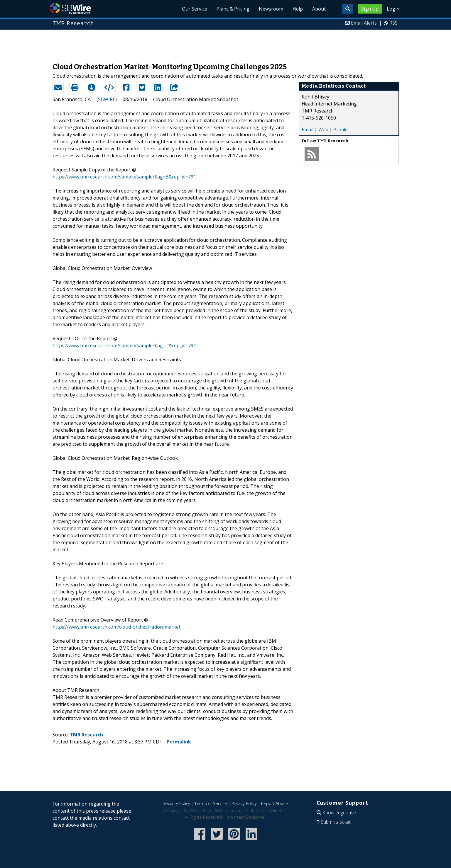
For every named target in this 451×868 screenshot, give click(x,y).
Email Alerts (364, 23)
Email (308, 130)
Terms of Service (211, 803)
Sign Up (370, 9)
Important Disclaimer (246, 817)
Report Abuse (275, 803)
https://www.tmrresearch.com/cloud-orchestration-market (116, 627)
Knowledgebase (339, 813)
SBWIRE (107, 99)
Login (393, 9)
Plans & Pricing (233, 9)
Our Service (195, 9)
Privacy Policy (244, 803)
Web (323, 130)
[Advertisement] (226, 43)
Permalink (179, 742)
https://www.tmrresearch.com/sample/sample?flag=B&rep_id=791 (124, 177)
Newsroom (271, 9)
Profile (341, 130)
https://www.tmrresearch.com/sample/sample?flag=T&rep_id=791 (124, 346)
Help (298, 9)
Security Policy (176, 803)
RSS (393, 23)
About (319, 9)
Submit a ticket (336, 822)
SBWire (70, 9)
